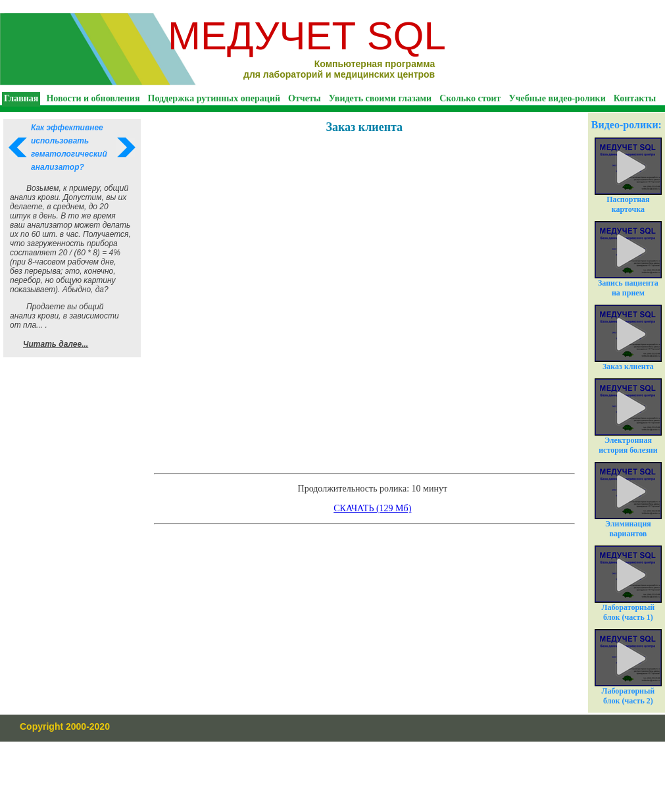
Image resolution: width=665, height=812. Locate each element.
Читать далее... (56, 344)
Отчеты (305, 98)
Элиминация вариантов (628, 500)
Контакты (635, 98)
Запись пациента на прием (628, 259)
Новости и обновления (93, 98)
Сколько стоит (470, 98)
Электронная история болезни (628, 417)
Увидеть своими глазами (380, 98)
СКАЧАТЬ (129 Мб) (372, 508)
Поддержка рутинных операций (214, 98)
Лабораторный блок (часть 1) (628, 584)
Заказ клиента (628, 338)
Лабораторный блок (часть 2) (628, 667)
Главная (21, 98)
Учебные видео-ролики (557, 98)
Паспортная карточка (628, 176)
